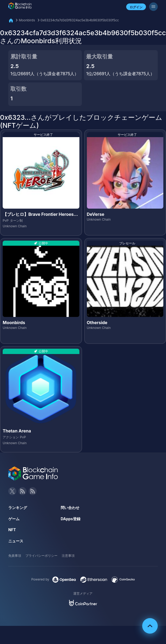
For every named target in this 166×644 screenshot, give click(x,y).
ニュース (16, 541)
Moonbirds (27, 20)
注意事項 (68, 556)
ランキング (18, 508)
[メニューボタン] (153, 7)
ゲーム (14, 519)
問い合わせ (70, 508)
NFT (12, 530)
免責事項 (15, 556)
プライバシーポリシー (41, 556)
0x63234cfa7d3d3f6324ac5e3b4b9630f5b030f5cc (80, 20)
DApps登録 (70, 519)
